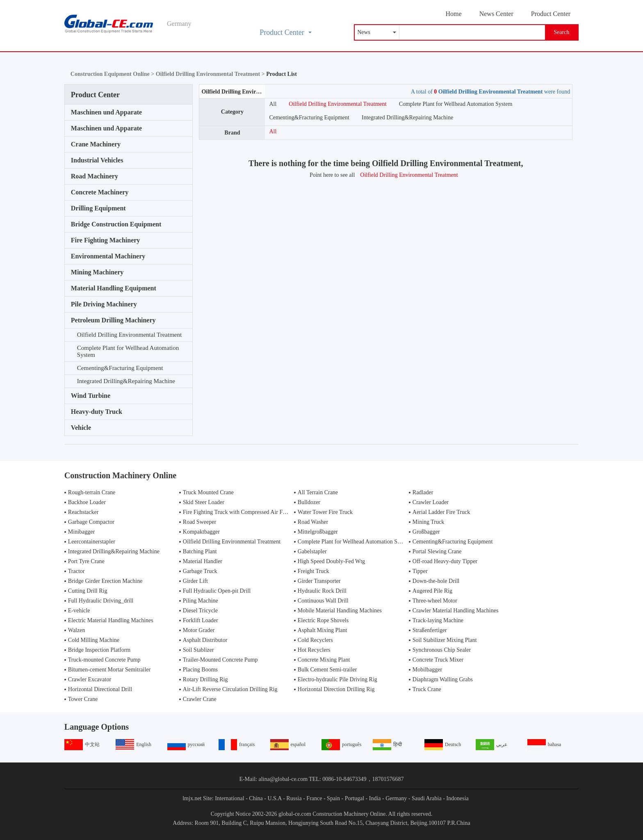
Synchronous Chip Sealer (442, 650)
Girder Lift (195, 581)
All (273, 104)
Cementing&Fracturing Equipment (120, 368)
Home (454, 14)
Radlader (423, 492)
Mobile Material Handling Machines (340, 611)
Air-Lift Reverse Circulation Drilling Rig (230, 689)
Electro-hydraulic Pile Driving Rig (337, 679)
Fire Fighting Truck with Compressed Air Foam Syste (245, 512)
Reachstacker (83, 512)
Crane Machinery (96, 144)
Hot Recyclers (314, 650)
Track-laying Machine (438, 620)
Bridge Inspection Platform (99, 650)
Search (561, 32)
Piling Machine (201, 601)
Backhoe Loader (87, 502)
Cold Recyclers (315, 640)
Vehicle (81, 428)
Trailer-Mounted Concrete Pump (220, 660)
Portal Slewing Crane (437, 551)
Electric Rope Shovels (323, 620)
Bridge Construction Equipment (116, 224)
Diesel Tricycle (200, 611)
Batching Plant (200, 551)
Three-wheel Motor (435, 601)
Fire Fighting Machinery (106, 240)
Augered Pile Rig (432, 591)
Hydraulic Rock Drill (322, 591)
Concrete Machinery (100, 192)
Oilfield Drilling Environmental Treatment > (211, 74)
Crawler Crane (200, 699)
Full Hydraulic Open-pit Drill (217, 591)
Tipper (420, 571)
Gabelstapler (312, 551)
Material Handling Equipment (114, 288)
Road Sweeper (200, 522)
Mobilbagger (427, 670)
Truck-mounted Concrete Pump (104, 660)
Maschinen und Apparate (106, 112)
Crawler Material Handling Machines (456, 611)
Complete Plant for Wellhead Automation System (128, 351)
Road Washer (313, 522)
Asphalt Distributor (205, 640)
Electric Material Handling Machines (111, 620)
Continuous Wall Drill (323, 601)
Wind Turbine (91, 396)
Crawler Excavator (90, 679)
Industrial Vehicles (97, 160)
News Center (496, 14)
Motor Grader (199, 630)
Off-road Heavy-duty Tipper (445, 561)
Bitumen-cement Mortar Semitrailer (109, 670)
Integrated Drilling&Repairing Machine (126, 381)
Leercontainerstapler (92, 542)
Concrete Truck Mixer (438, 660)
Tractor (76, 571)
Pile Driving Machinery (104, 304)
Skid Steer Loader (204, 502)
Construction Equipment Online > (113, 74)
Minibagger (81, 532)
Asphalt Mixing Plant (323, 630)
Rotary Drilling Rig (205, 679)
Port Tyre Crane (86, 561)
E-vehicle (79, 611)
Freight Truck (314, 571)
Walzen (77, 630)
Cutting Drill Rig (88, 591)
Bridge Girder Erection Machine (105, 581)
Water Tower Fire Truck (325, 512)
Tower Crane (83, 699)
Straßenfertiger (430, 630)
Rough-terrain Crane (92, 492)
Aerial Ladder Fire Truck (441, 512)
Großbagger (426, 532)
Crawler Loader (431, 502)
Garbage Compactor (91, 522)
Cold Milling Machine (94, 640)
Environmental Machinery (108, 256)
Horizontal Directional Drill (100, 689)
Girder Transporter (319, 581)
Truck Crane (427, 689)
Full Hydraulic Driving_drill (101, 601)
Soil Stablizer (198, 650)
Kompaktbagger (201, 532)
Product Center (551, 14)
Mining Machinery (97, 272)
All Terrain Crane (318, 492)
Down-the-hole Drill (436, 581)
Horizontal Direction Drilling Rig (336, 689)
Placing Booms (200, 670)
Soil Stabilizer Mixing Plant (445, 640)
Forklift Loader (201, 620)
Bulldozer (309, 502)
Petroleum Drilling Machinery (113, 320)
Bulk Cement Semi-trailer (327, 670)
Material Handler (203, 561)
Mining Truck (428, 522)
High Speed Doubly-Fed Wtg (331, 561)
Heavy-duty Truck (97, 412)
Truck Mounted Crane (208, 492)
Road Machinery (95, 176)
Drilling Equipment (98, 208)
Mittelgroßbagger (318, 532)
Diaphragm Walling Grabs (443, 679)
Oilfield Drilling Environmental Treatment (129, 335)
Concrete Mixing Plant (324, 660)
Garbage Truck (200, 571)
